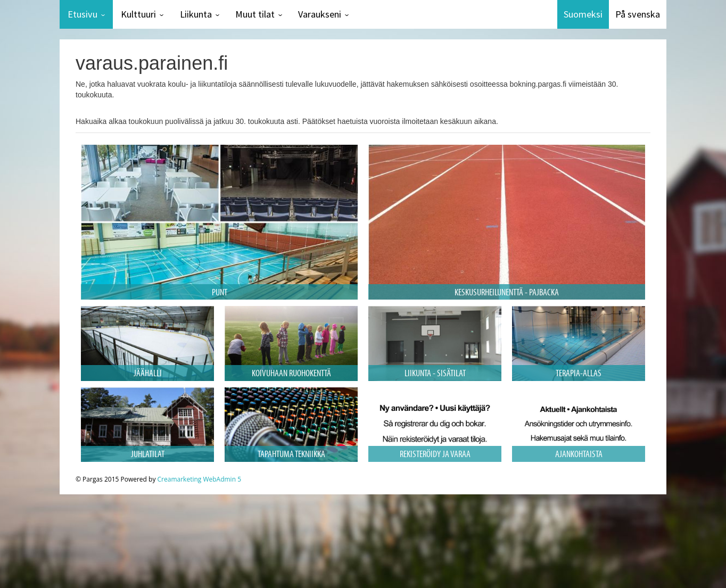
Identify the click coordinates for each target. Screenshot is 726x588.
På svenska (638, 14)
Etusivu (82, 14)
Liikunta (196, 14)
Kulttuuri (138, 14)
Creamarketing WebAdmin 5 (199, 479)
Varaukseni (320, 14)
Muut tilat (255, 14)
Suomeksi (583, 14)
